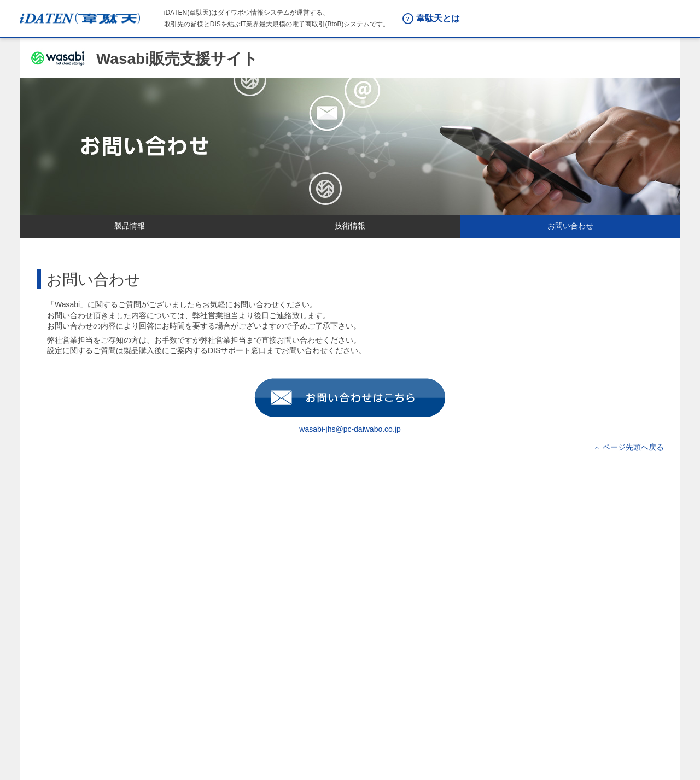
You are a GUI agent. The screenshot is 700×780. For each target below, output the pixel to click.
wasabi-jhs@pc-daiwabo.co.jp (350, 426)
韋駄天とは (438, 18)
